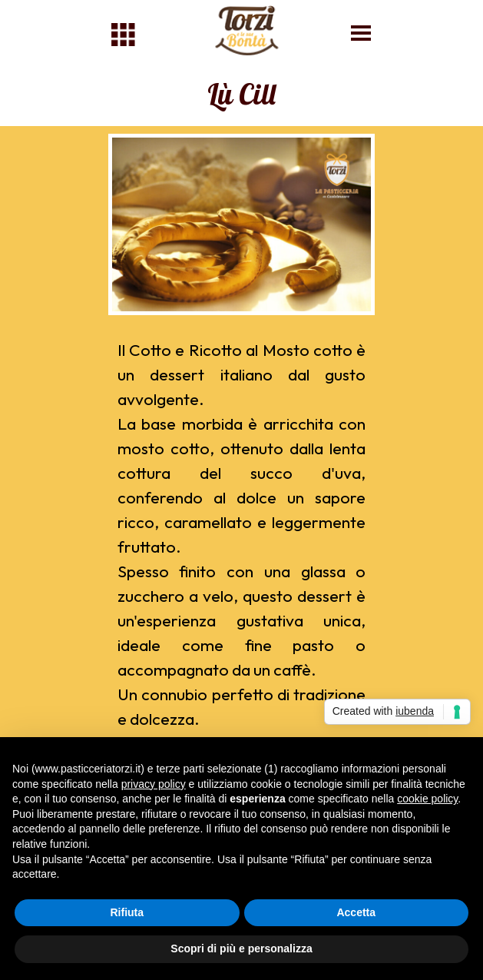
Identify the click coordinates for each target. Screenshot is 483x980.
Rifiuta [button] (127, 912)
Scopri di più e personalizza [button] (241, 948)
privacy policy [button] (154, 784)
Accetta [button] (356, 912)
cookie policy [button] (427, 799)
